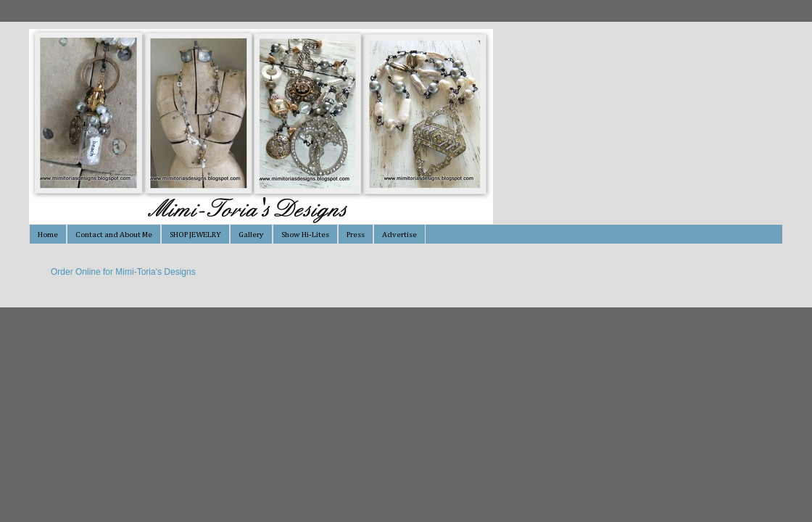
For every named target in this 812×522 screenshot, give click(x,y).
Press (356, 235)
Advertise (399, 235)
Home (48, 235)
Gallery (251, 235)
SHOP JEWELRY (195, 235)
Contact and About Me (114, 235)
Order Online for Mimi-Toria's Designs (123, 272)
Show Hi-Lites (305, 235)
